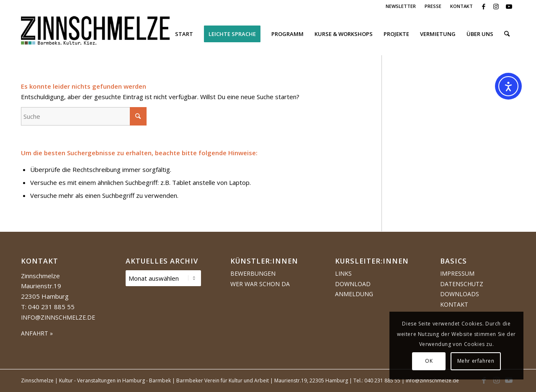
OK (429, 361)
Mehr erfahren (476, 361)
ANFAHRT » (37, 333)
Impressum (457, 273)
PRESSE (433, 6)
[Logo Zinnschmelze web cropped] (96, 34)
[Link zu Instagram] (496, 6)
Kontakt (454, 304)
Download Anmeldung (354, 289)
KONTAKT (461, 6)
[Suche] (507, 34)
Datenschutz (462, 284)
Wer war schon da (260, 284)
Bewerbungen (253, 273)
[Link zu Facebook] (483, 6)
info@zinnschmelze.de (58, 317)
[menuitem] (401, 6)
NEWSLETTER (401, 6)
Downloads (460, 294)
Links (343, 273)
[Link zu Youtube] (509, 6)
